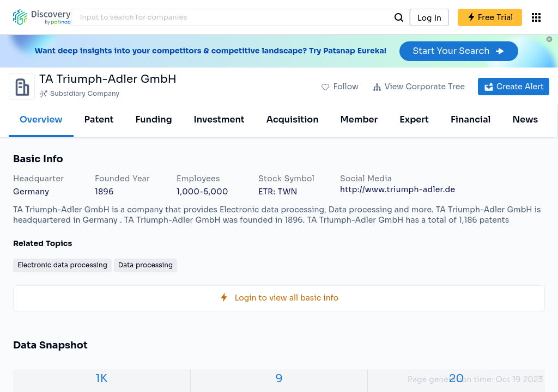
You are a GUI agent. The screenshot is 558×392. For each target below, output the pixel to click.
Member (359, 120)
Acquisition (293, 120)
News (525, 120)
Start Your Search (459, 51)
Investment (219, 120)
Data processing (145, 265)
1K (101, 379)
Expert (414, 120)
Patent (99, 120)
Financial (471, 120)
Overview (41, 120)
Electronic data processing (62, 265)
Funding (153, 120)
